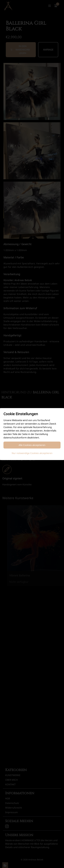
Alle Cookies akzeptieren (32, 445)
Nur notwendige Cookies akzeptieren (32, 453)
